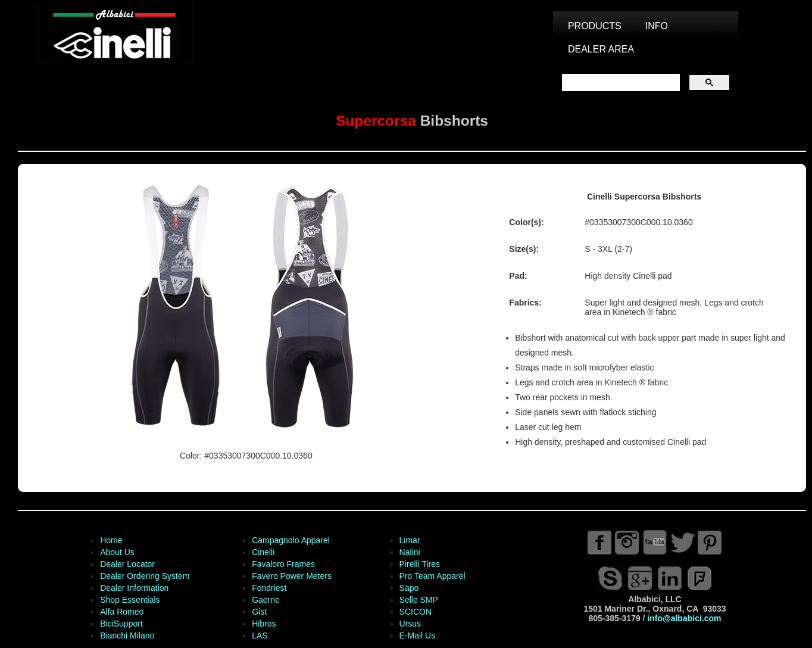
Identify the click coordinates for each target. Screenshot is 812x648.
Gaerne (266, 600)
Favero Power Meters (292, 576)
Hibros (264, 624)
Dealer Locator (127, 564)
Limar (410, 540)
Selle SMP (419, 600)
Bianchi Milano (127, 635)
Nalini (410, 552)
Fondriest (269, 588)
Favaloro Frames (283, 564)
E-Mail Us (418, 635)
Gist (259, 612)
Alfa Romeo (122, 612)
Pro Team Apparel (432, 576)
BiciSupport (121, 624)
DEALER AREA (601, 49)
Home (111, 540)
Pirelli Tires (420, 564)
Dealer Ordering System (145, 576)
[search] (620, 83)
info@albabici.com (684, 618)
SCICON (416, 612)
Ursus (410, 624)
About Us (117, 552)
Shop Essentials (130, 600)
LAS (260, 635)
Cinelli (263, 552)
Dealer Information (134, 588)
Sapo (409, 588)
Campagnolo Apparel (291, 540)
